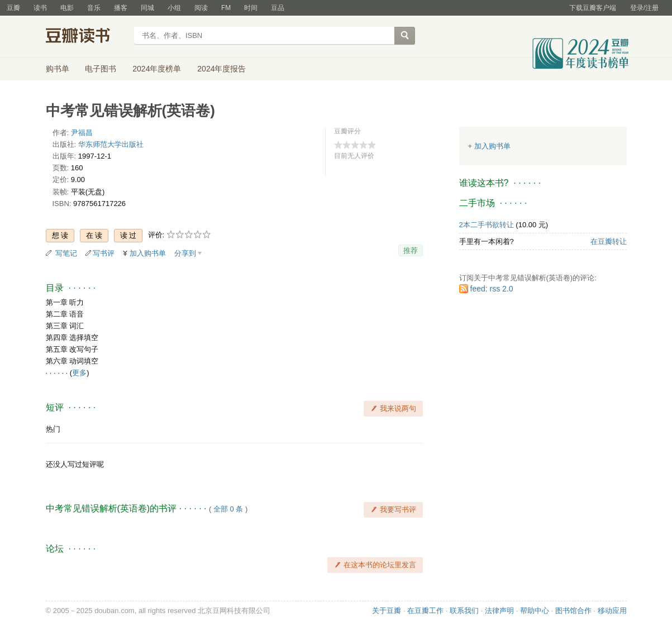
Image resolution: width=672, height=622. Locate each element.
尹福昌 (82, 133)
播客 (121, 8)
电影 (67, 8)
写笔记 (66, 253)
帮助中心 (535, 611)
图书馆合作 (573, 611)
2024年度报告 (221, 69)
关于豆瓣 (387, 611)
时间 (251, 8)
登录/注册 (644, 8)
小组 (174, 8)
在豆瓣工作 (425, 611)
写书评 (104, 253)
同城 (147, 8)
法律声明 (499, 611)
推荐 (411, 250)
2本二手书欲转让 (487, 225)
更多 (79, 373)
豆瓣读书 (86, 37)
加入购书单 (148, 253)
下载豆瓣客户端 (593, 8)
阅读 (201, 8)
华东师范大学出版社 (111, 144)
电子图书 (101, 69)
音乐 (94, 8)
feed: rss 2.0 (492, 289)
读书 (40, 8)
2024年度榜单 (157, 69)
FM (226, 8)
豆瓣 (13, 8)
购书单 (58, 69)
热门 (53, 429)
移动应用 (612, 611)
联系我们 (464, 611)
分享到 (185, 253)
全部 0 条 (228, 509)
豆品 (278, 8)
